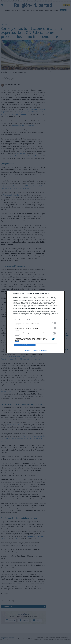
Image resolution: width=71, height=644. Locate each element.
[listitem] (35, 320)
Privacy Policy (44, 350)
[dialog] (35, 322)
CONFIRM (25, 345)
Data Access (35, 350)
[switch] (54, 323)
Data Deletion (27, 350)
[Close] (62, 294)
